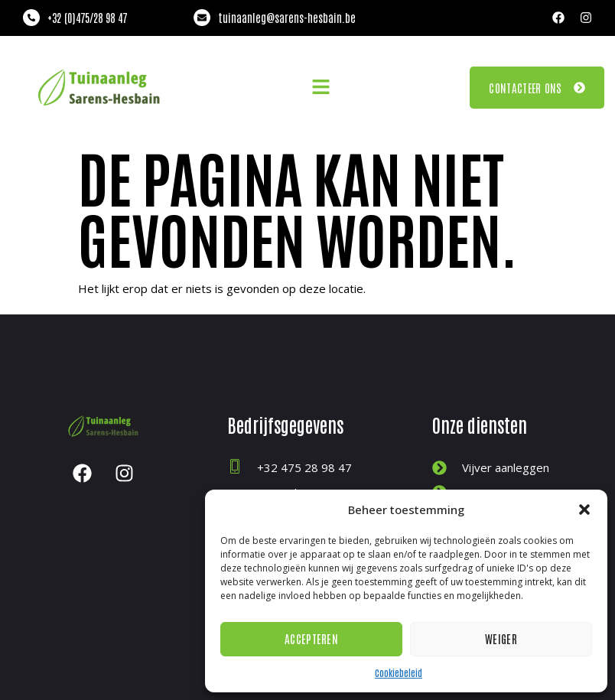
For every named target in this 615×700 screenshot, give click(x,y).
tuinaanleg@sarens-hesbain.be (287, 17)
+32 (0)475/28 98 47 (87, 17)
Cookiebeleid (399, 672)
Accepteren (311, 638)
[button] (584, 510)
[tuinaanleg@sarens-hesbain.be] (202, 18)
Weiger (501, 638)
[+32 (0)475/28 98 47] (31, 18)
